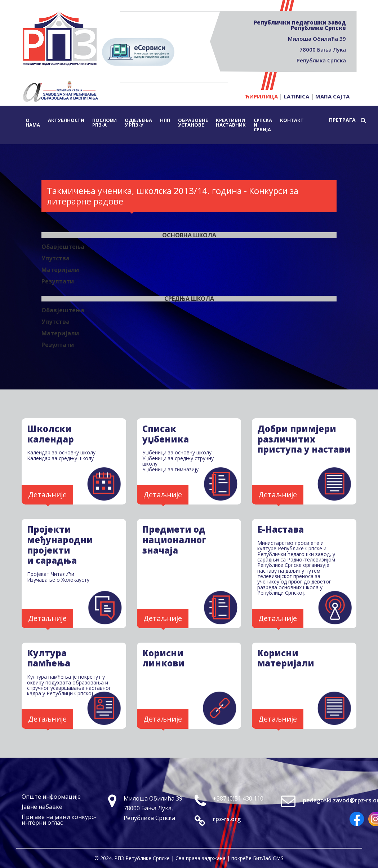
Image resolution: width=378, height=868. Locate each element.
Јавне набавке (42, 807)
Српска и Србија (263, 125)
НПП (165, 120)
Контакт (292, 120)
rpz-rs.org (227, 819)
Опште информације (51, 797)
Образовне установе (193, 122)
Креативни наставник (231, 122)
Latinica (297, 96)
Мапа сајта (332, 96)
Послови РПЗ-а (104, 122)
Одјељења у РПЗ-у (138, 122)
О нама (33, 122)
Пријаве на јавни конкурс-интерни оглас (59, 820)
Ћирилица (261, 96)
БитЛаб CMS (268, 858)
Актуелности (66, 120)
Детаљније (47, 495)
